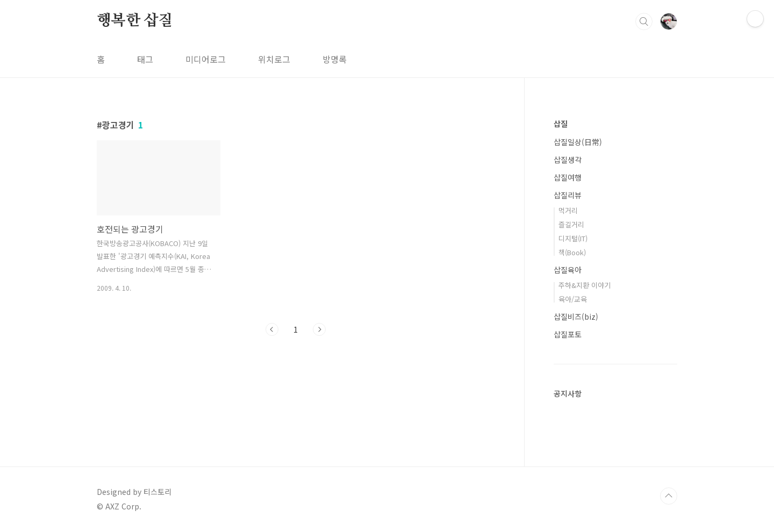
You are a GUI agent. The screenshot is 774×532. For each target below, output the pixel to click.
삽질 (561, 124)
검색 (644, 21)
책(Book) (572, 252)
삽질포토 (568, 334)
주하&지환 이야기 (585, 285)
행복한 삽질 (135, 21)
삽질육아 (568, 270)
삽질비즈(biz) (576, 317)
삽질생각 (568, 160)
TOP (669, 496)
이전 (272, 329)
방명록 (335, 59)
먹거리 (568, 210)
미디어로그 (206, 59)
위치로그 (274, 59)
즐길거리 (571, 224)
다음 (319, 329)
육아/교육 (573, 299)
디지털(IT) (573, 238)
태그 (145, 59)
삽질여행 (568, 177)
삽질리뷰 (568, 195)
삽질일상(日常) (578, 142)
